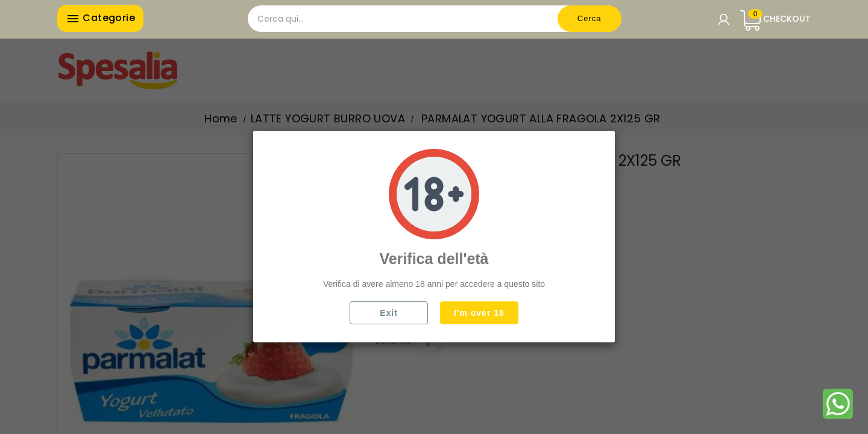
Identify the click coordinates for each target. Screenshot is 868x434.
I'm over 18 (479, 313)
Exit (389, 313)
